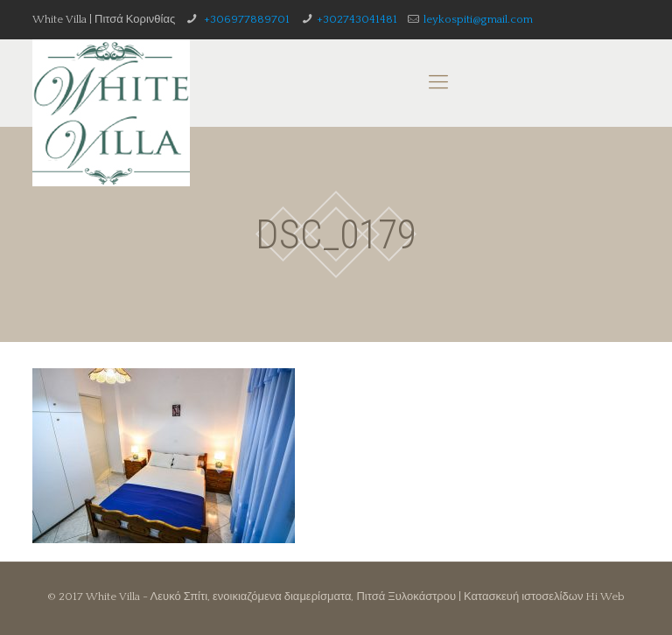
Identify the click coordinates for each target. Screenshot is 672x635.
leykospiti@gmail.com (478, 19)
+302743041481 (357, 19)
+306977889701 (245, 19)
